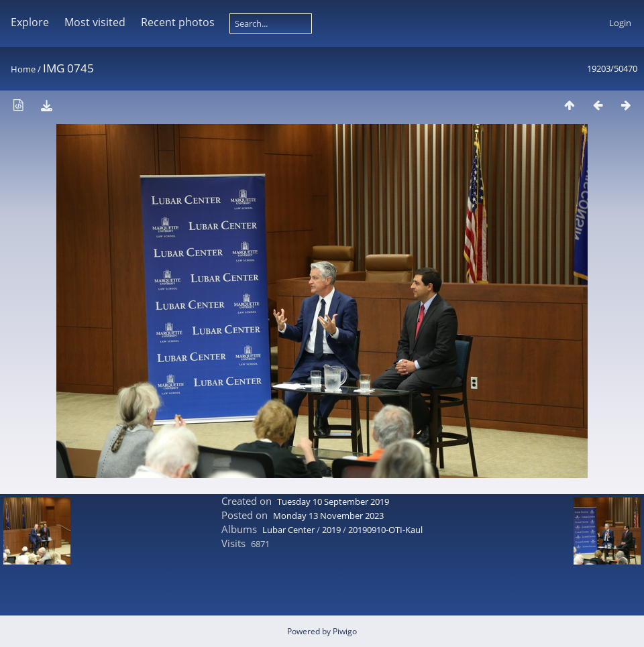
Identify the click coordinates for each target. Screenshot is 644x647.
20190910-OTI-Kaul (385, 530)
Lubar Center (288, 530)
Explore (30, 22)
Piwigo (345, 631)
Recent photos (178, 22)
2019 (331, 530)
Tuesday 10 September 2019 (333, 502)
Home (23, 69)
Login (620, 23)
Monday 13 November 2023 (328, 516)
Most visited (95, 22)
